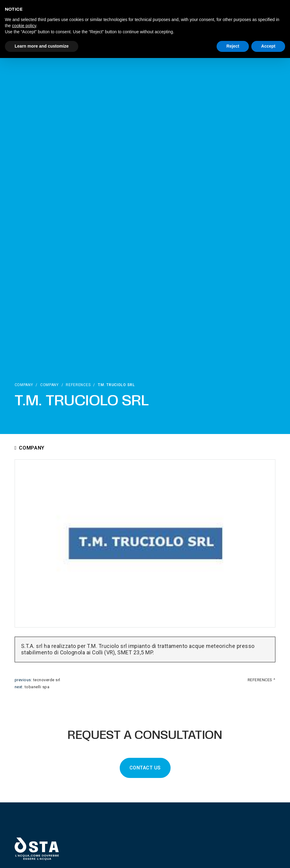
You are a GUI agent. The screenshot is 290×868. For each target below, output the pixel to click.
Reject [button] (233, 46)
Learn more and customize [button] (42, 46)
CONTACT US (145, 768)
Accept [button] (268, 46)
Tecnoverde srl (47, 680)
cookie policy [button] (24, 26)
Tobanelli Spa (37, 687)
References (78, 385)
